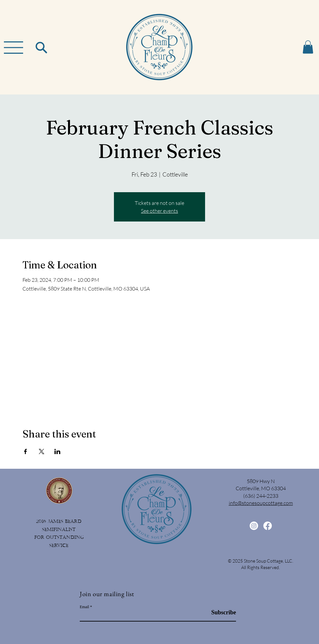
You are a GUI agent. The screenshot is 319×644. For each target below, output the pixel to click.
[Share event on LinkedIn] (57, 451)
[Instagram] (254, 526)
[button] (14, 48)
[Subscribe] (220, 613)
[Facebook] (268, 526)
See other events (159, 211)
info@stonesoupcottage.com (261, 503)
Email (84, 607)
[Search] (41, 47)
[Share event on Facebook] (26, 451)
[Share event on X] (42, 451)
